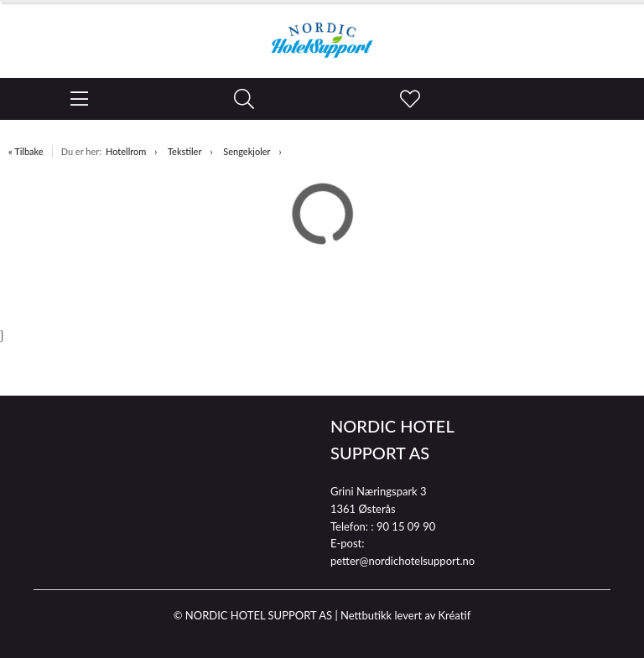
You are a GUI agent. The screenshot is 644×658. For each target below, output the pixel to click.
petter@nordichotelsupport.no (402, 561)
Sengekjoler (247, 151)
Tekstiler (185, 151)
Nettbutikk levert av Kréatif (405, 615)
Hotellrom (126, 151)
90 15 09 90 (406, 526)
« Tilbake (26, 151)
